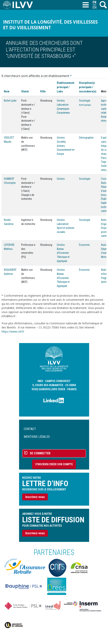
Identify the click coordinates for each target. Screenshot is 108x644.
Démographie (86, 138)
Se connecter (40, 453)
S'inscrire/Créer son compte (54, 464)
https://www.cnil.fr (13, 331)
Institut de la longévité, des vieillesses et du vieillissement (50, 25)
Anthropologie (85, 105)
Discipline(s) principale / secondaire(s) (88, 87)
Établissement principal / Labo (66, 87)
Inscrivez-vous (35, 497)
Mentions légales (37, 437)
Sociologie (85, 101)
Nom (7, 91)
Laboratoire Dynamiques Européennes (63, 109)
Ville (43, 91)
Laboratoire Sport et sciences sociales (66, 228)
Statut (25, 91)
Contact (30, 429)
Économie (84, 245)
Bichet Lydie (10, 101)
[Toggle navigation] (85, 5)
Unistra (61, 101)
